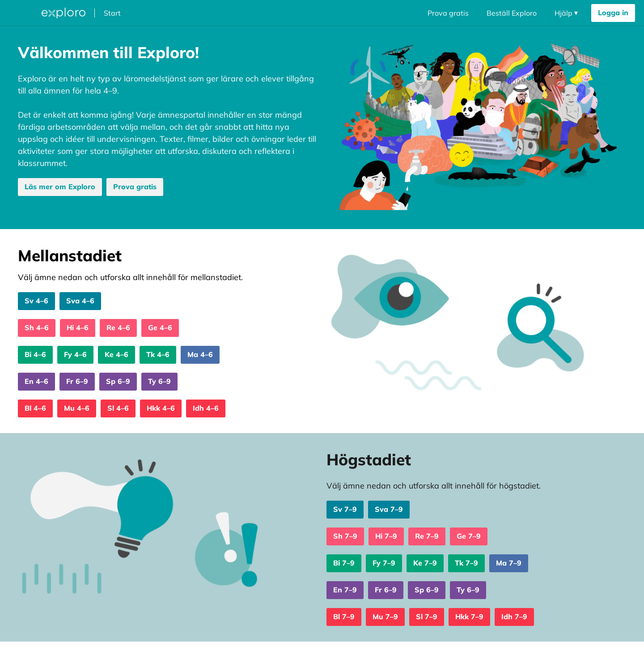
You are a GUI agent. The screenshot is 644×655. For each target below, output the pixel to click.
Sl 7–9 (427, 617)
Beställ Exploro (512, 13)
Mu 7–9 (385, 617)
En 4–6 (36, 381)
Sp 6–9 (118, 381)
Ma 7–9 (509, 563)
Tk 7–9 (466, 563)
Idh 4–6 (206, 408)
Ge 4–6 (160, 327)
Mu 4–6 (77, 408)
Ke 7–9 (425, 563)
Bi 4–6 (35, 354)
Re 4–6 (118, 327)
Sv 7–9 (345, 509)
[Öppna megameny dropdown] (22, 13)
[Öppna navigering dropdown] (566, 13)
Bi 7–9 (344, 563)
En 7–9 (345, 590)
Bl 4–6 (35, 408)
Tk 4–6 (158, 354)
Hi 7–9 (386, 536)
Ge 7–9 (469, 536)
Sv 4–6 (36, 301)
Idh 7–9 (514, 617)
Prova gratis (448, 13)
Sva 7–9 (389, 509)
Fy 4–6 (75, 354)
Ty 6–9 (159, 381)
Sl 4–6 (118, 408)
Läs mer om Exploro (60, 187)
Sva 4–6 (80, 301)
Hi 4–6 (78, 327)
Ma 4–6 (200, 354)
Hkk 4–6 (161, 408)
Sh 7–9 (345, 536)
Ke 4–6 (117, 354)
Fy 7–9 (384, 563)
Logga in (613, 13)
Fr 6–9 (77, 381)
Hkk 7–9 (469, 617)
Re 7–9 (427, 536)
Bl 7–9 (344, 617)
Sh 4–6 (37, 327)
